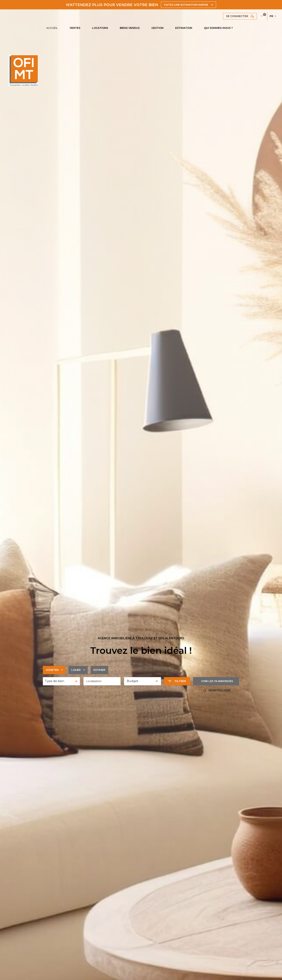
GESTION (157, 28)
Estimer (99, 670)
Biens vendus (130, 28)
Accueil (52, 28)
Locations (100, 28)
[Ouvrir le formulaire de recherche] (177, 681)
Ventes (75, 28)
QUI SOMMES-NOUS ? (218, 28)
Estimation (184, 28)
